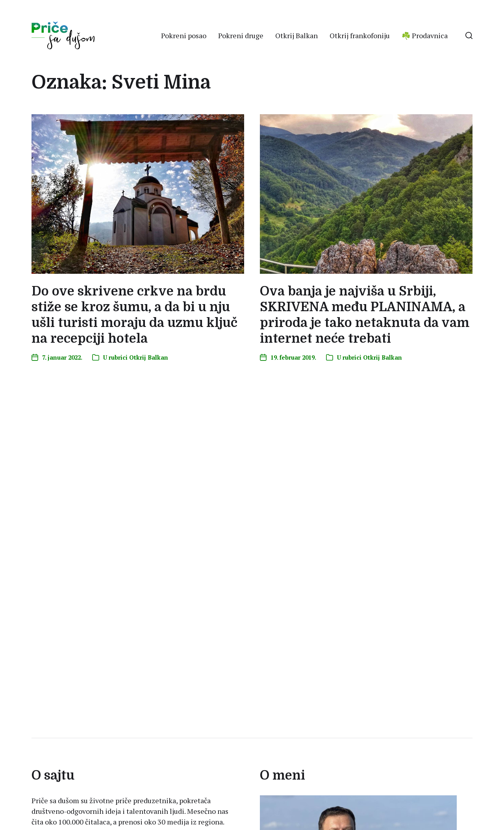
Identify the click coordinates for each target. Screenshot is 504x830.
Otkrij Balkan (296, 35)
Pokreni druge (241, 35)
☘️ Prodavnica (425, 35)
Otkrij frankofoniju (360, 35)
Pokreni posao (184, 35)
